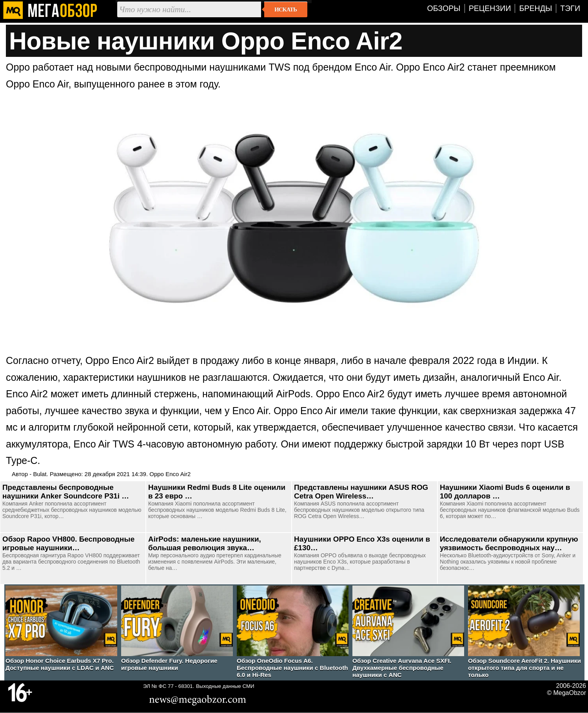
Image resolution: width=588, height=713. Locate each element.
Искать (286, 9)
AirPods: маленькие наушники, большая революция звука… (205, 543)
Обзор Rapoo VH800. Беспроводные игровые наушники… (68, 543)
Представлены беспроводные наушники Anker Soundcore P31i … (66, 492)
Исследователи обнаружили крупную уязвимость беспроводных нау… (509, 543)
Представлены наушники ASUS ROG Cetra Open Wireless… (361, 492)
